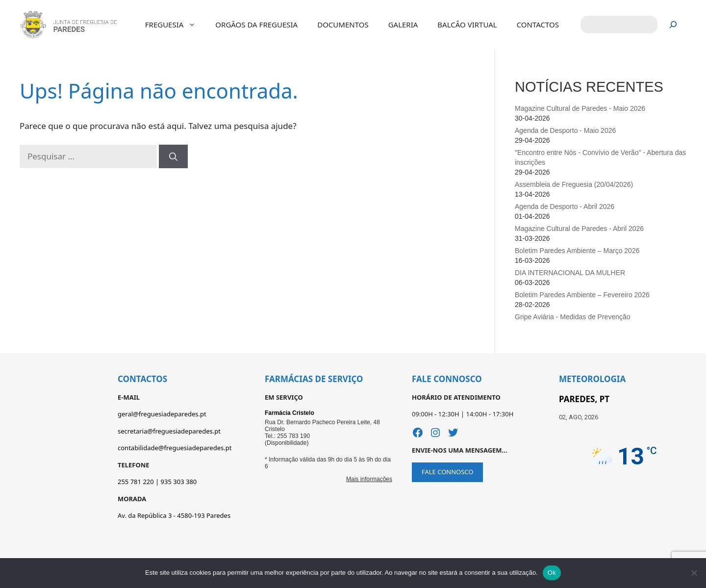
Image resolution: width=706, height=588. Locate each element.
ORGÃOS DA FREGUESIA (256, 25)
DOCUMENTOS (343, 25)
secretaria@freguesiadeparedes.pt (169, 431)
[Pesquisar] (673, 25)
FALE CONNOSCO (447, 472)
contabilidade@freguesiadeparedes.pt (175, 448)
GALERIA (403, 25)
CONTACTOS (538, 25)
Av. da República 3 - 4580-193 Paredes (174, 515)
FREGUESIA (176, 25)
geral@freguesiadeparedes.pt (162, 414)
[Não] (694, 573)
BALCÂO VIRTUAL (467, 25)
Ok (552, 573)
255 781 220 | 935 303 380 (157, 482)
